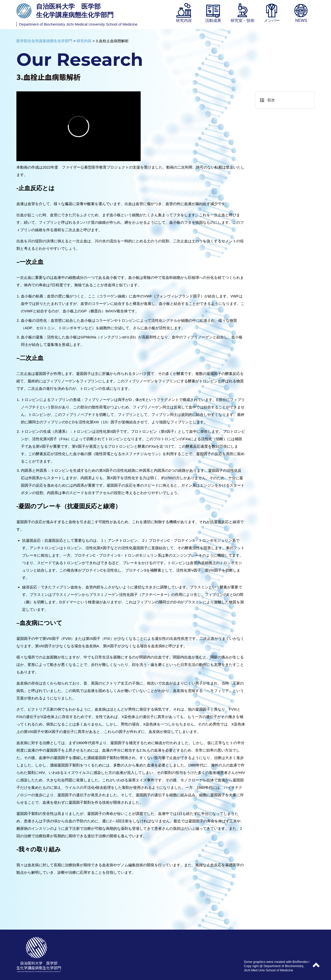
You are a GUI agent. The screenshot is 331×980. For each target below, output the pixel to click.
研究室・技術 (243, 20)
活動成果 (213, 20)
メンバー (272, 20)
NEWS (301, 20)
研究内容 (184, 20)
